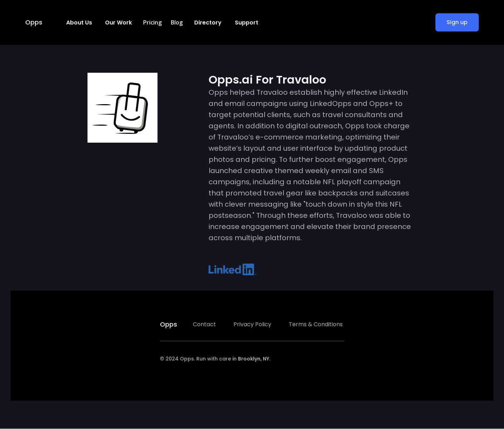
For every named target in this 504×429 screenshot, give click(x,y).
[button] (79, 22)
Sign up (457, 22)
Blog (177, 22)
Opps (34, 22)
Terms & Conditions (316, 324)
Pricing (152, 22)
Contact (204, 324)
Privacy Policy (252, 324)
